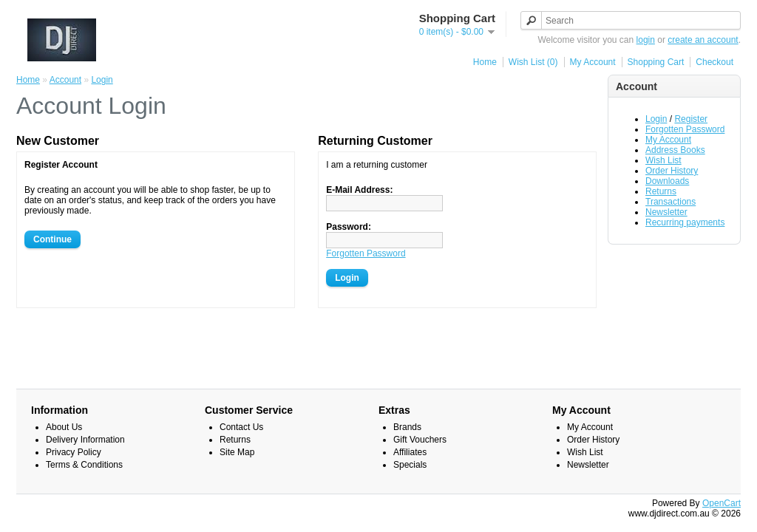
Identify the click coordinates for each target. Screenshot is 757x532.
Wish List (663, 160)
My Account (593, 62)
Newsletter (666, 212)
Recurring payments (685, 222)
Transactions (671, 202)
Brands (407, 427)
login (646, 40)
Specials (410, 465)
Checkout (714, 62)
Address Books (675, 150)
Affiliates (410, 452)
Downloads (667, 181)
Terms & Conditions (84, 465)
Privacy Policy (74, 452)
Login (656, 119)
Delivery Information (85, 440)
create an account (703, 40)
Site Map (237, 452)
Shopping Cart (656, 62)
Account (65, 80)
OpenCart (722, 503)
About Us (64, 427)
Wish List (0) (533, 62)
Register (691, 119)
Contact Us (241, 427)
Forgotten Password (685, 129)
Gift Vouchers (420, 440)
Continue (52, 239)
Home (485, 62)
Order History (672, 171)
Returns (661, 191)
